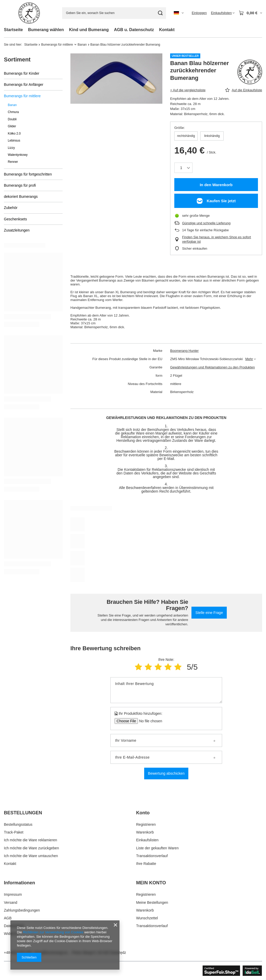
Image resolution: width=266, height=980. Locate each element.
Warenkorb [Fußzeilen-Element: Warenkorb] (145, 832)
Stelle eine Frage (209, 613)
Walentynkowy (18, 155)
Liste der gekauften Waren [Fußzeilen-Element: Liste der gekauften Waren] (157, 848)
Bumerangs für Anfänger (24, 85)
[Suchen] (160, 13)
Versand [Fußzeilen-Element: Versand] (11, 902)
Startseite (13, 30)
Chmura (13, 112)
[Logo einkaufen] (29, 13)
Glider (12, 126)
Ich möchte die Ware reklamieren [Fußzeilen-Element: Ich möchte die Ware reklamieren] (31, 840)
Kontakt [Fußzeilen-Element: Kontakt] (10, 864)
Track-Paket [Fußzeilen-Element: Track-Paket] (14, 832)
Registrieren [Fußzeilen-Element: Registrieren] (146, 824)
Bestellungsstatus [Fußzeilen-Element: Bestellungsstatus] (18, 824)
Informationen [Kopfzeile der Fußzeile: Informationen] (19, 883)
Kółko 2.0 (14, 134)
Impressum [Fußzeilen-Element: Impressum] (13, 894)
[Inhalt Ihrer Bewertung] (166, 690)
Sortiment (17, 59)
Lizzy (11, 148)
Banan (82, 45)
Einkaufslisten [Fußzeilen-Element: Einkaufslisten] (147, 840)
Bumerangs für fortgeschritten (28, 174)
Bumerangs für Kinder (22, 73)
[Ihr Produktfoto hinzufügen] (149, 721)
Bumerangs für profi (20, 185)
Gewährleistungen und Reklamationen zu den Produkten (212, 367)
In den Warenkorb (216, 185)
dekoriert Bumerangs (21, 197)
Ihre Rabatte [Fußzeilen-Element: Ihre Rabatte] (146, 864)
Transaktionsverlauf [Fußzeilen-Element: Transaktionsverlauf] (152, 856)
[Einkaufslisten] (223, 13)
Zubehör (11, 208)
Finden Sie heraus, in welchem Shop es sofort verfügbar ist (217, 239)
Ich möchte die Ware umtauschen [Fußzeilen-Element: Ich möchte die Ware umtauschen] (31, 856)
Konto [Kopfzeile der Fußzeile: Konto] (143, 813)
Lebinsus (14, 141)
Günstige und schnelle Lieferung (206, 223)
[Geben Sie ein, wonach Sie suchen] (114, 13)
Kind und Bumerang (89, 30)
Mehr (249, 359)
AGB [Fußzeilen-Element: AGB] (8, 918)
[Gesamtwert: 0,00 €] (250, 13)
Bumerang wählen (46, 30)
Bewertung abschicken (166, 773)
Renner (13, 162)
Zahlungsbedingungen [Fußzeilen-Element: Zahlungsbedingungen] (22, 910)
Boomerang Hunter (184, 351)
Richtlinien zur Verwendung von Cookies (53, 932)
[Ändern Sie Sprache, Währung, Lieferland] (179, 13)
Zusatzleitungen (17, 230)
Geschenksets (15, 219)
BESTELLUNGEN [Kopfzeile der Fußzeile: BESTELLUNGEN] (23, 813)
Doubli (12, 119)
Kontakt (167, 30)
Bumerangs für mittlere (57, 45)
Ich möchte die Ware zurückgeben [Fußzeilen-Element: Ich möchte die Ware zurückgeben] (31, 848)
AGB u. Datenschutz (134, 30)
